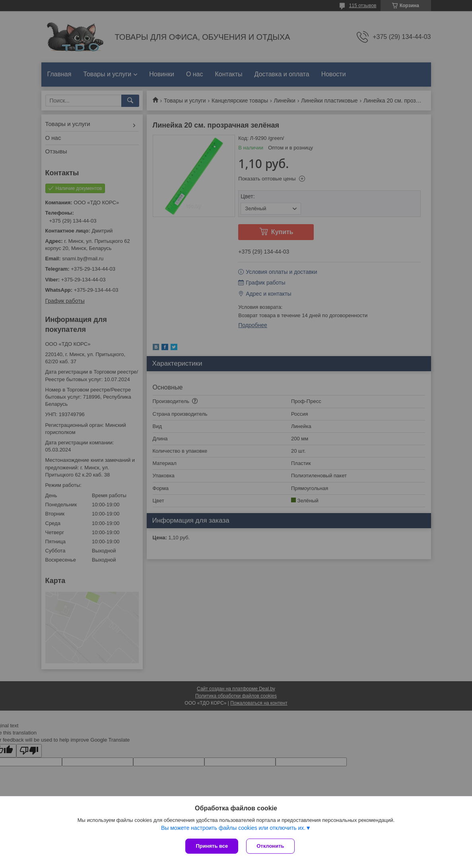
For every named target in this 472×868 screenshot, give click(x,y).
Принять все (212, 846)
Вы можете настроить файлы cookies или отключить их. (233, 828)
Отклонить (270, 846)
